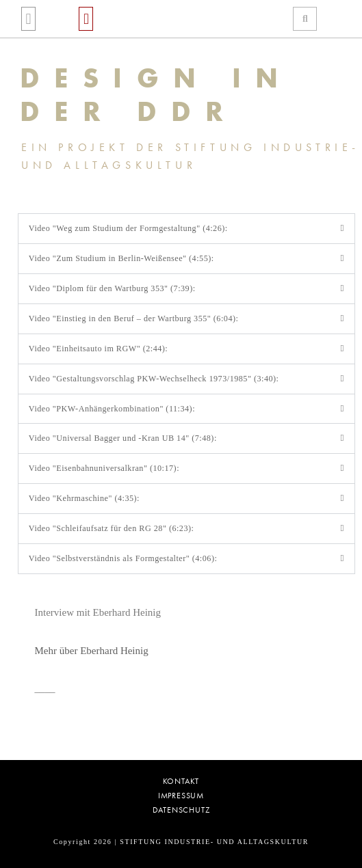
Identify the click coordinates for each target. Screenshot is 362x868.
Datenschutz (181, 810)
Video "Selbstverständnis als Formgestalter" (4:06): (123, 558)
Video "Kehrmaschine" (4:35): (84, 498)
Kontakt (181, 782)
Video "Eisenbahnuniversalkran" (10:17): (104, 468)
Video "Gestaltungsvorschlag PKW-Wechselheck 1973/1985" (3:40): (154, 379)
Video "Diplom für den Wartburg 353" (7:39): (112, 288)
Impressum (181, 796)
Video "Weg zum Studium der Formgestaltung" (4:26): (128, 228)
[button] (28, 19)
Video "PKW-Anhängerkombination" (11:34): (112, 409)
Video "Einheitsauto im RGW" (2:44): (98, 349)
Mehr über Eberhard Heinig (92, 651)
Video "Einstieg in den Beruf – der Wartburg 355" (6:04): (134, 318)
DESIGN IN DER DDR (156, 95)
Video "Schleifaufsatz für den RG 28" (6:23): (112, 528)
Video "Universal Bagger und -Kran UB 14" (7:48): (123, 438)
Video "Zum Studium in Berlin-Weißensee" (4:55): (121, 258)
